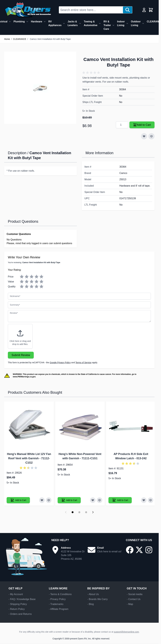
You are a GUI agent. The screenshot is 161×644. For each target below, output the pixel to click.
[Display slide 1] (73, 512)
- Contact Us (134, 599)
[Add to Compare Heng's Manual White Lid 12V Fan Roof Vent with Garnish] (49, 500)
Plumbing (19, 22)
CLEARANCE (20, 39)
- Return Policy (17, 609)
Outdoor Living (136, 23)
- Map (130, 604)
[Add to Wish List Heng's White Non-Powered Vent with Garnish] (93, 500)
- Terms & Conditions (60, 594)
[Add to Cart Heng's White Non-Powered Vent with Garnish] (69, 500)
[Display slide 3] (86, 512)
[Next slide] (93, 512)
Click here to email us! (109, 551)
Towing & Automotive (91, 23)
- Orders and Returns (20, 614)
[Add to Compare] (151, 136)
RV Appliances (55, 23)
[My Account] (144, 10)
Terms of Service (84, 363)
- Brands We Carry (97, 599)
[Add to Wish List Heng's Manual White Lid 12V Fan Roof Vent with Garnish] (42, 500)
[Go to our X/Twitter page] (139, 550)
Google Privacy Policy (60, 363)
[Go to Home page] (28, 10)
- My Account (16, 594)
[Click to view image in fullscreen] (40, 88)
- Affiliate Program (59, 609)
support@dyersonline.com (126, 632)
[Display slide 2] (79, 512)
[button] (92, 73)
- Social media (135, 594)
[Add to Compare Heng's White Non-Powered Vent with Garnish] (100, 500)
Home (7, 39)
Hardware (37, 22)
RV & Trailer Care (107, 25)
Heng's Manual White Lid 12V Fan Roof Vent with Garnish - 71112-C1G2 (29, 458)
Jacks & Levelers (73, 23)
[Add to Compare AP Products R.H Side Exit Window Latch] (151, 500)
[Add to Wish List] (144, 136)
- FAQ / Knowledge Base (22, 599)
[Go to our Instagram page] (149, 550)
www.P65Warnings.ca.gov (24, 377)
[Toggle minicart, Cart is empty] (151, 10)
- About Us (93, 594)
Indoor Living (121, 23)
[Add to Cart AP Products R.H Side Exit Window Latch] (120, 500)
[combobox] (91, 10)
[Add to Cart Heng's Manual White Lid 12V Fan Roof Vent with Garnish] (18, 500)
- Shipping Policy (18, 604)
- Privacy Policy (57, 599)
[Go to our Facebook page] (130, 550)
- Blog (90, 604)
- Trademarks (56, 604)
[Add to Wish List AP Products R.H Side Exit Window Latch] (144, 500)
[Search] (128, 10)
